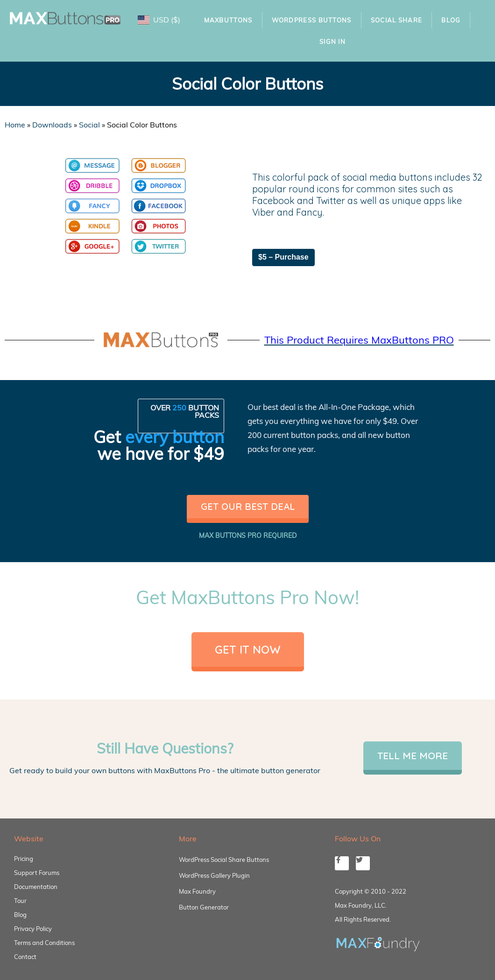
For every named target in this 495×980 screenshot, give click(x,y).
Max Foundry (197, 891)
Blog (451, 20)
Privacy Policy (33, 929)
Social (89, 125)
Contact (25, 957)
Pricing (24, 859)
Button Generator (204, 907)
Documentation (36, 887)
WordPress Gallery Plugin (214, 875)
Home (15, 125)
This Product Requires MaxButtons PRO (359, 340)
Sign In (332, 42)
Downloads (52, 125)
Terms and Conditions (44, 943)
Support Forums (37, 873)
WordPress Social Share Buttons (224, 860)
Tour (20, 901)
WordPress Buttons (312, 20)
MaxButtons (228, 20)
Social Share (397, 20)
